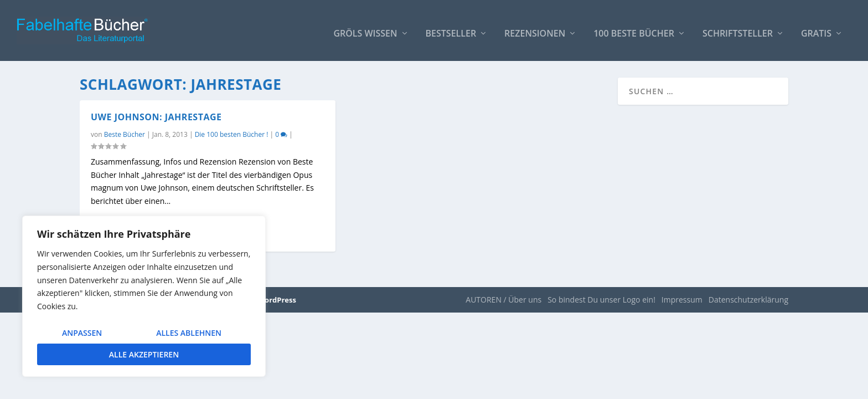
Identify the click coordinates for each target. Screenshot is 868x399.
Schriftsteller (738, 29)
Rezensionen (535, 29)
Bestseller (451, 29)
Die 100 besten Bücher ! (232, 134)
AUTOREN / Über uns (503, 300)
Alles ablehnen (189, 333)
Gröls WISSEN (365, 29)
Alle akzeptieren (144, 354)
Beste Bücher (125, 134)
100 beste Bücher (634, 29)
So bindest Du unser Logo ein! (601, 300)
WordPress (277, 300)
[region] (144, 296)
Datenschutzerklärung (748, 300)
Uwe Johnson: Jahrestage (156, 117)
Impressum (682, 300)
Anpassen (82, 333)
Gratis (816, 29)
